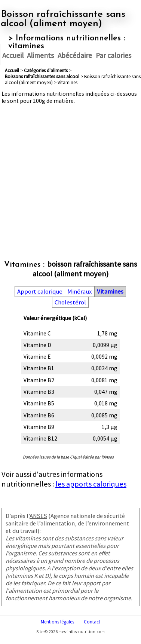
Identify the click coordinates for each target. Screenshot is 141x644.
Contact (92, 622)
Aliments (40, 55)
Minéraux (79, 292)
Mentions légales (57, 622)
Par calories (114, 55)
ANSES (38, 516)
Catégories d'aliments (46, 70)
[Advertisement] (70, 174)
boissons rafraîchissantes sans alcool (42, 76)
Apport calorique (40, 292)
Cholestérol (70, 302)
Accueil (13, 55)
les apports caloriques (91, 484)
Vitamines (110, 292)
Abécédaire (75, 55)
